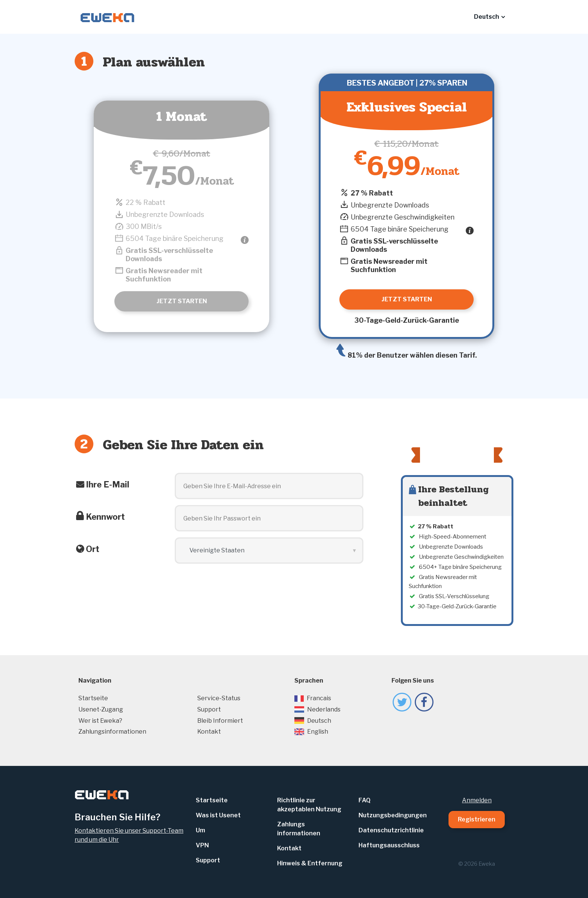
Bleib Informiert (220, 721)
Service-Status (219, 698)
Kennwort (105, 517)
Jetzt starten (182, 301)
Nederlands (317, 709)
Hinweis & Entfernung (310, 863)
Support (209, 709)
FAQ (364, 800)
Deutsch (313, 721)
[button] (489, 17)
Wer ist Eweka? (100, 721)
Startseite (93, 698)
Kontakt (209, 732)
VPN (202, 845)
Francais (313, 698)
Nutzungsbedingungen (393, 815)
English (311, 732)
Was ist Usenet (218, 815)
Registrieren (477, 819)
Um (200, 830)
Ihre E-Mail (108, 484)
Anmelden (477, 800)
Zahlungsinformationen (112, 732)
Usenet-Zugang (101, 709)
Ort (93, 549)
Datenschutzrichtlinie (391, 830)
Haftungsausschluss (389, 845)
